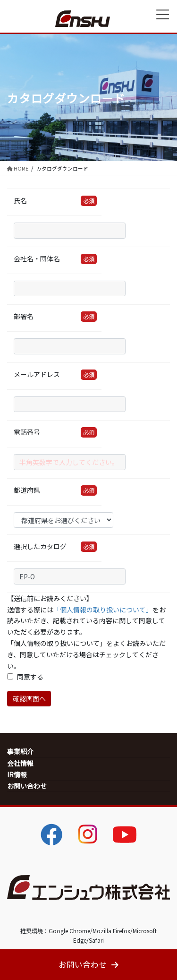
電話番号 (27, 432)
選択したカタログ (40, 546)
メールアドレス (37, 374)
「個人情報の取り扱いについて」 (103, 610)
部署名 (24, 316)
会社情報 (20, 763)
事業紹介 (20, 751)
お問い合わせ (27, 786)
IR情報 (17, 774)
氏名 (20, 200)
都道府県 (27, 490)
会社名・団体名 (37, 258)
